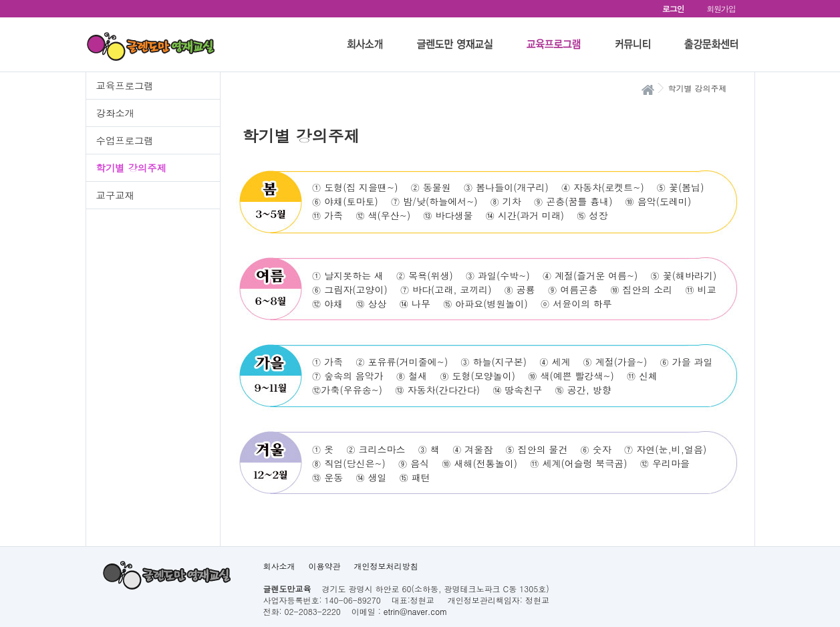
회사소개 (279, 566)
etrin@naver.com (415, 611)
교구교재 (116, 195)
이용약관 (325, 566)
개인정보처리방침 (386, 566)
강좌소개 (116, 113)
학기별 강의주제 (132, 168)
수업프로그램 (125, 140)
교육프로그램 (125, 86)
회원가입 (721, 8)
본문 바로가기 (0, 0)
